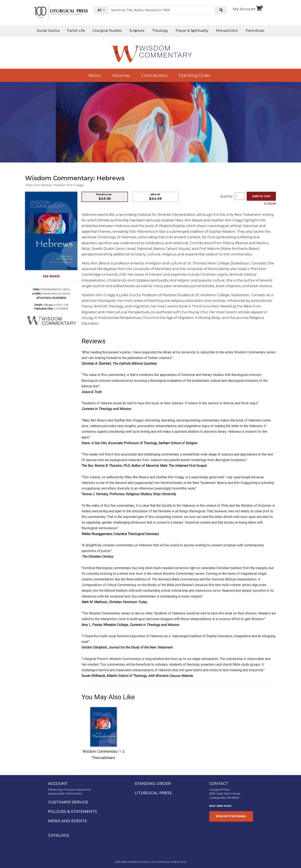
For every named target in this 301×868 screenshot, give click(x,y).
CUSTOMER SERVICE (68, 802)
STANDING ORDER (153, 784)
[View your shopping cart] (259, 9)
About (95, 75)
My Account (244, 9)
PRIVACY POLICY (140, 862)
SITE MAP (121, 862)
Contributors (154, 75)
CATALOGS (59, 835)
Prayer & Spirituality (192, 31)
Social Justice (48, 31)
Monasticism (227, 31)
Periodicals (255, 31)
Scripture (137, 31)
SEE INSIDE (51, 276)
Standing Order (195, 75)
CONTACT (219, 784)
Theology (160, 31)
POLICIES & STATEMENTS (73, 812)
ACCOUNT (58, 784)
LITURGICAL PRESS (153, 793)
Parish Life (76, 31)
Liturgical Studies (107, 31)
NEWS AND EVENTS (68, 821)
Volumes (121, 75)
